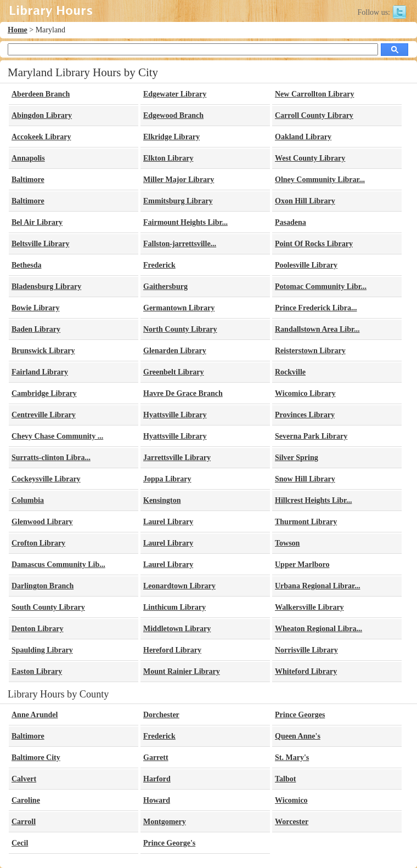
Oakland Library (303, 137)
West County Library (310, 158)
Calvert (24, 779)
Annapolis (28, 158)
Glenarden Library (175, 351)
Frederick (159, 265)
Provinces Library (305, 415)
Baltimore (28, 180)
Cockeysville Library (46, 479)
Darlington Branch (43, 586)
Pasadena (291, 222)
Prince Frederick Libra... (316, 308)
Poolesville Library (306, 265)
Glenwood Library (42, 522)
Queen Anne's (298, 736)
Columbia (28, 500)
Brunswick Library (43, 351)
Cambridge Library (44, 393)
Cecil (20, 843)
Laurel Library (168, 522)
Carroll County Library (314, 115)
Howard (157, 800)
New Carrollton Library (314, 94)
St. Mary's (292, 758)
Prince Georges (300, 715)
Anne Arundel (35, 715)
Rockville (290, 372)
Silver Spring (297, 458)
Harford (157, 779)
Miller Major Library (179, 180)
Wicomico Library (305, 393)
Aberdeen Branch (41, 94)
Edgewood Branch (173, 115)
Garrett (156, 758)
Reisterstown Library (310, 351)
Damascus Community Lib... (58, 565)
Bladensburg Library (46, 287)
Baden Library (36, 329)
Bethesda (26, 265)
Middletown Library (177, 629)
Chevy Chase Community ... (57, 436)
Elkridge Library (171, 137)
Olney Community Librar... (320, 180)
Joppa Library (167, 479)
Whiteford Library (306, 671)
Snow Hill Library (305, 479)
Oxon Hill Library (305, 201)
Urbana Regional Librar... (317, 586)
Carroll (24, 822)
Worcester (292, 822)
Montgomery (165, 822)
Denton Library (38, 629)
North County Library (180, 329)
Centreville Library (44, 415)
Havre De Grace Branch (183, 393)
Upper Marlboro (302, 565)
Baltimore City (36, 758)
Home (18, 30)
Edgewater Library (175, 94)
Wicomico (291, 800)
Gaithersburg (165, 287)
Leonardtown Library (179, 586)
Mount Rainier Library (182, 671)
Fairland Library (40, 372)
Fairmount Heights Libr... (185, 222)
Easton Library (37, 671)
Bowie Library (36, 308)
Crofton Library (38, 543)
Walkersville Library (309, 607)
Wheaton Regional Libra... (319, 629)
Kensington (162, 500)
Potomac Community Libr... (321, 287)
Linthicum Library (174, 607)
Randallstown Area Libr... (317, 329)
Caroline (26, 800)
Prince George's (169, 843)
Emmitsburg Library (178, 201)
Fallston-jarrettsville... (180, 244)
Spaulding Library (42, 650)
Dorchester (161, 715)
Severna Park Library (311, 436)
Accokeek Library (41, 137)
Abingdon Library (42, 115)
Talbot (285, 779)
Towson (287, 543)
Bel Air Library (37, 222)
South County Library (48, 607)
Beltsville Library (40, 244)
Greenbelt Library (174, 372)
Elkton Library (168, 158)
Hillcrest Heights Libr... (313, 500)
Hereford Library (172, 650)
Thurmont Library (306, 522)
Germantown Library (179, 308)
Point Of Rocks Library (314, 244)
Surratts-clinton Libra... (51, 458)
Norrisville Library (306, 650)
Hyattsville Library (175, 415)
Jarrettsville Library (177, 458)
